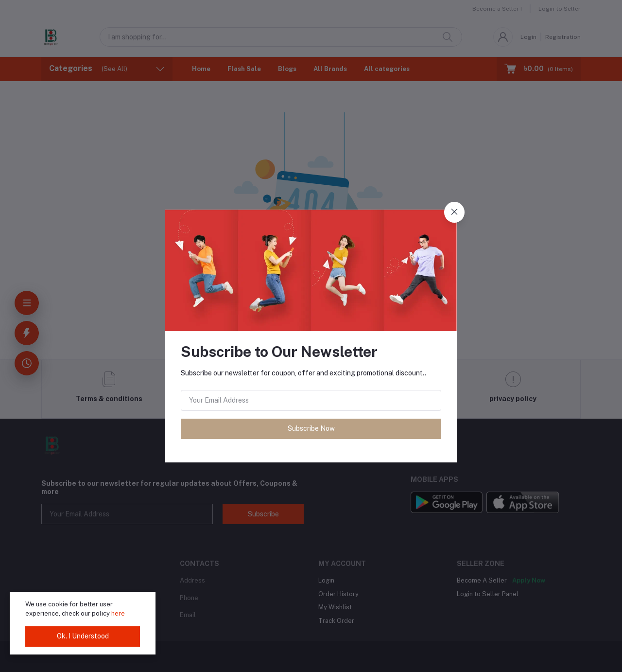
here (118, 613)
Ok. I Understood (83, 636)
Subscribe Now (311, 428)
